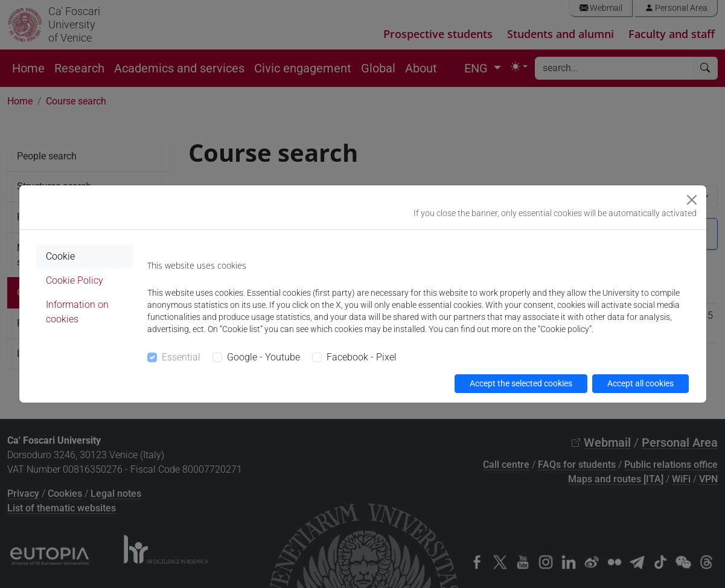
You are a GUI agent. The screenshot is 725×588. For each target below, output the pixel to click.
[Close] (692, 200)
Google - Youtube (263, 357)
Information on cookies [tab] (77, 312)
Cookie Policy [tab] (75, 280)
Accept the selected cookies (521, 383)
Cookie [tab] (60, 256)
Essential (181, 357)
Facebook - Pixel (362, 357)
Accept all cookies (640, 383)
